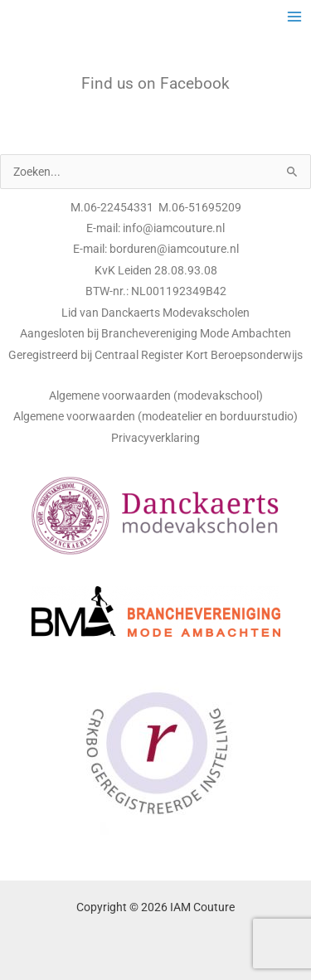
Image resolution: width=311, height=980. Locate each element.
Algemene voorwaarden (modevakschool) (156, 395)
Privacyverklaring (155, 438)
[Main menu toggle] (295, 17)
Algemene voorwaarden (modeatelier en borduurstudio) (155, 416)
